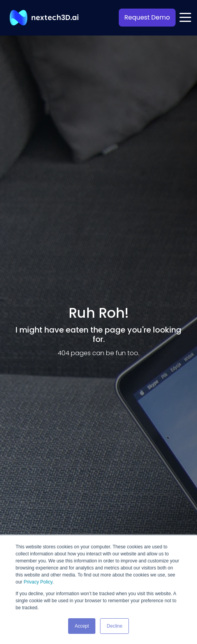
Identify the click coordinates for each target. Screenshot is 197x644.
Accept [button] (82, 626)
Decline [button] (114, 626)
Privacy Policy (38, 582)
